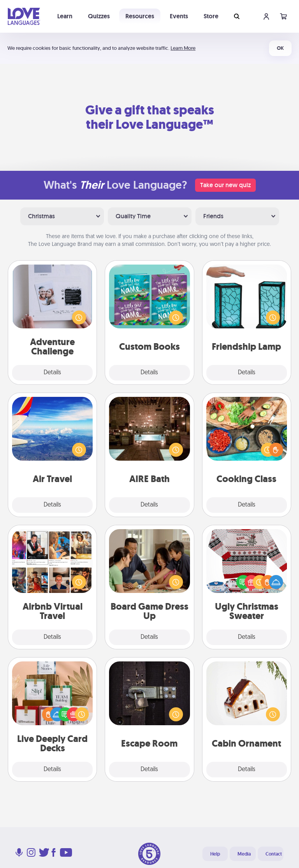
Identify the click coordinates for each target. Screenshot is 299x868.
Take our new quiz (225, 185)
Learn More (183, 48)
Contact (274, 854)
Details (52, 373)
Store (211, 16)
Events (179, 16)
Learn (65, 16)
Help (215, 854)
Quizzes (99, 16)
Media (244, 854)
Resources (140, 16)
